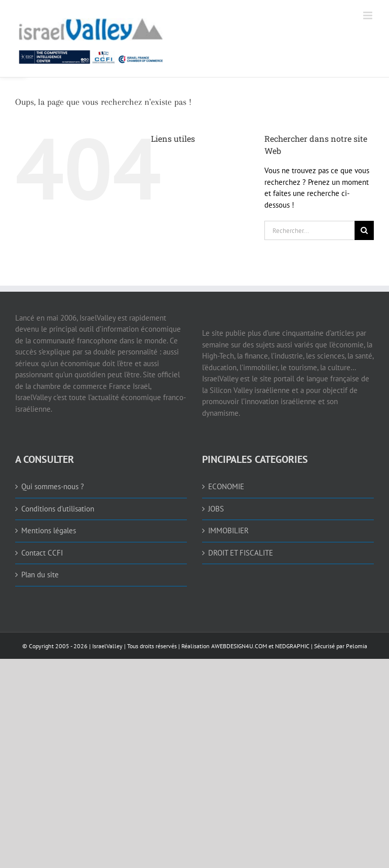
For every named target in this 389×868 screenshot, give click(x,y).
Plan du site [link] (40, 575)
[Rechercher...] (309, 230)
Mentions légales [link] (49, 530)
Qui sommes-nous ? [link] (53, 486)
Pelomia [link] (357, 646)
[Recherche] (364, 230)
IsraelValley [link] (107, 646)
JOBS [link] (216, 509)
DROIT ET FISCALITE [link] (241, 553)
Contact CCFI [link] (42, 553)
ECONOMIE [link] (226, 486)
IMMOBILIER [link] (228, 530)
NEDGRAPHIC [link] (291, 646)
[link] (150, 38)
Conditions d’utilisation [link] (58, 509)
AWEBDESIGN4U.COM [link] (239, 646)
